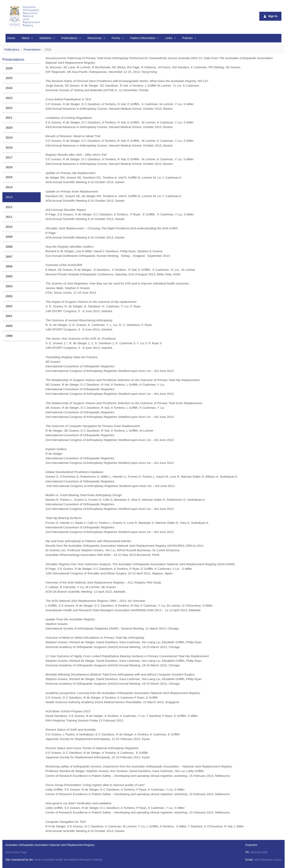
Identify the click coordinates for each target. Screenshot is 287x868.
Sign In (270, 16)
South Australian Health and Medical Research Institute (68, 860)
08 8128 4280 (259, 852)
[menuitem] (11, 38)
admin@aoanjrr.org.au (268, 860)
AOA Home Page (16, 852)
